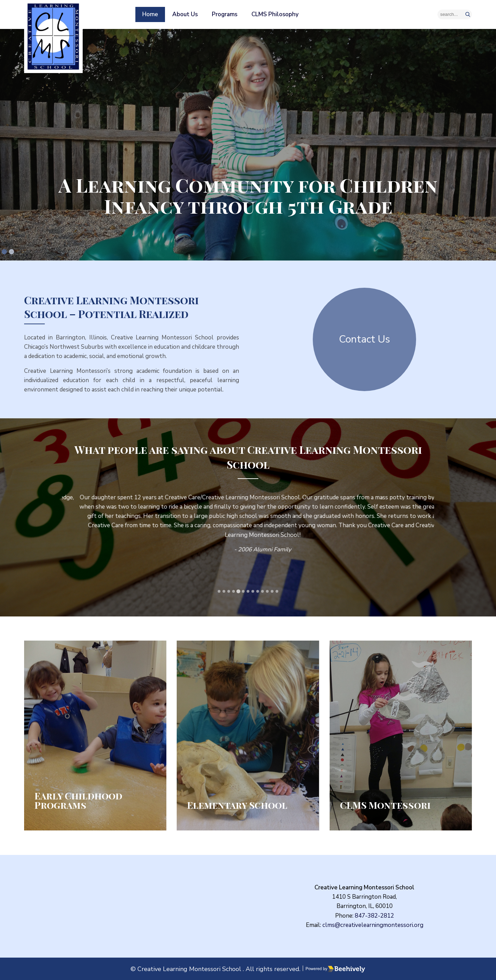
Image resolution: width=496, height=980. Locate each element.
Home (150, 14)
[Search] (455, 14)
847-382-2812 (374, 916)
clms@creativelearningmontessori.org (373, 925)
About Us (185, 14)
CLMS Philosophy (275, 14)
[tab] (4, 252)
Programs (225, 14)
